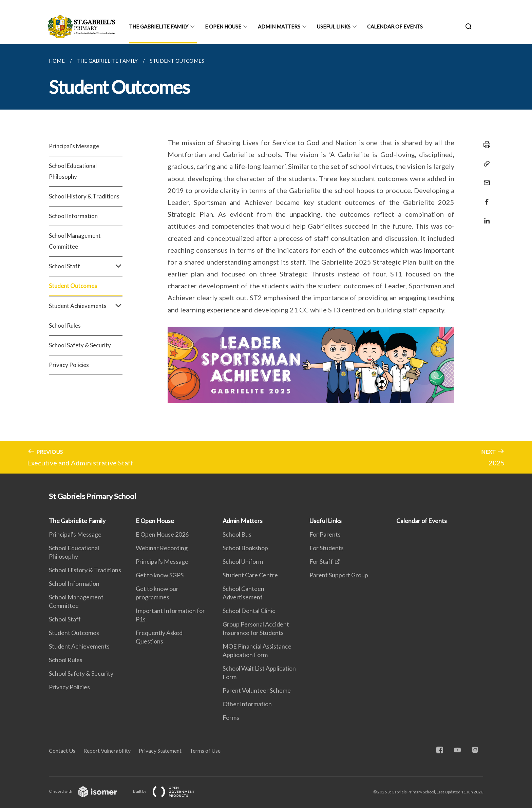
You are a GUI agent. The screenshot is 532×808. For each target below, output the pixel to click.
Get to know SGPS (160, 575)
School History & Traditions (84, 196)
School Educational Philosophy (73, 171)
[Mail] (485, 179)
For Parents (325, 534)
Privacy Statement (160, 751)
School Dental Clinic (249, 611)
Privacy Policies (69, 365)
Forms (231, 717)
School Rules (65, 325)
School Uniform (243, 561)
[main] (266, 259)
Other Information (247, 704)
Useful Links (334, 26)
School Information (73, 216)
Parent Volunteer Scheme (257, 690)
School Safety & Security (80, 345)
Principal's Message (74, 146)
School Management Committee (75, 241)
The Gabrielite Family (159, 26)
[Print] (485, 145)
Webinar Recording (162, 548)
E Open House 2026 (162, 534)
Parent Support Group (339, 575)
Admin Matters (279, 26)
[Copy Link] (485, 164)
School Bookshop (245, 548)
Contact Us (62, 751)
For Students (327, 548)
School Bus (237, 534)
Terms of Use (205, 751)
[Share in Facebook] (485, 198)
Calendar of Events (395, 26)
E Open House (223, 26)
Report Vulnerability (107, 751)
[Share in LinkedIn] (485, 217)
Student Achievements (86, 306)
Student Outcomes (73, 286)
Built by (169, 791)
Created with (88, 791)
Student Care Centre (250, 575)
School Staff (86, 266)
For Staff (321, 561)
